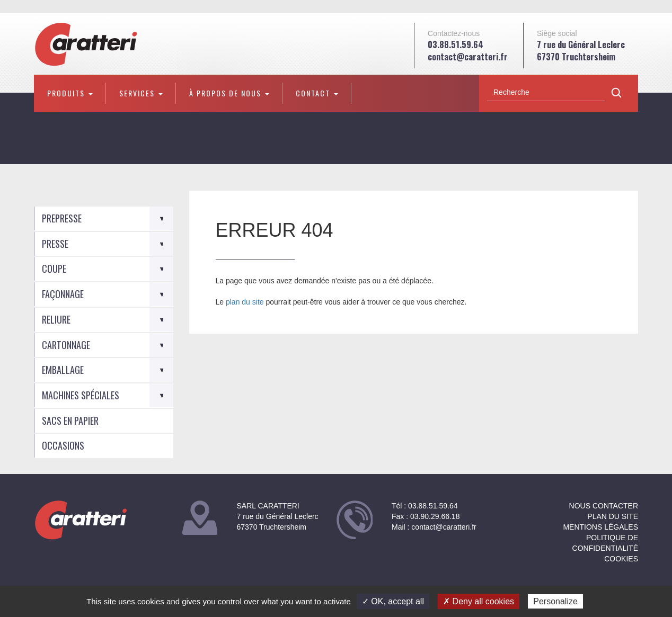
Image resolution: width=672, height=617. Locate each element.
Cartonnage (66, 345)
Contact (317, 93)
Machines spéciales (81, 395)
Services (141, 93)
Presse (55, 244)
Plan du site (613, 516)
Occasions (63, 445)
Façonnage (63, 294)
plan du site (245, 302)
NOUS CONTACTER (604, 506)
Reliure (56, 319)
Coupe (54, 269)
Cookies (621, 559)
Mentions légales (600, 527)
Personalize (555, 601)
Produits (70, 93)
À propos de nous (229, 93)
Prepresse (62, 218)
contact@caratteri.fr (468, 57)
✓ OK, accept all (393, 601)
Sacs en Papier (70, 421)
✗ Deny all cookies (479, 601)
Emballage (63, 370)
